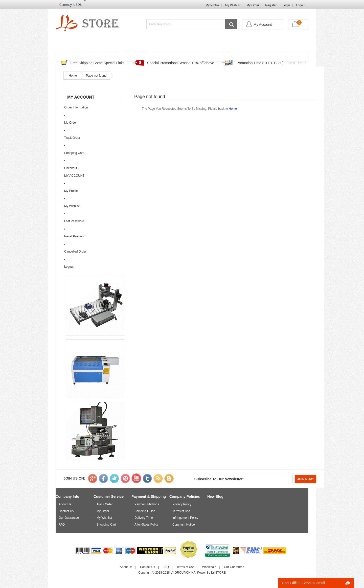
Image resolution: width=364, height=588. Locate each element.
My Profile (212, 5)
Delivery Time (144, 518)
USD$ (77, 5)
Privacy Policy (182, 504)
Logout (301, 5)
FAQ (203, 52)
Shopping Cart (283, 52)
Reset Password (75, 236)
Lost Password (74, 221)
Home (83, 52)
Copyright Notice (184, 525)
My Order (253, 5)
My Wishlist (233, 5)
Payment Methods (147, 504)
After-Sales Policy (146, 525)
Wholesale (209, 567)
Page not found (96, 76)
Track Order (177, 52)
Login (286, 5)
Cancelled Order (75, 252)
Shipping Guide (145, 511)
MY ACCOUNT (74, 176)
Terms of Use (181, 511)
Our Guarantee (69, 518)
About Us (65, 504)
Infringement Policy (185, 518)
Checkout (71, 168)
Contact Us (228, 52)
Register (271, 5)
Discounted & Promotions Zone (127, 52)
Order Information (76, 107)
